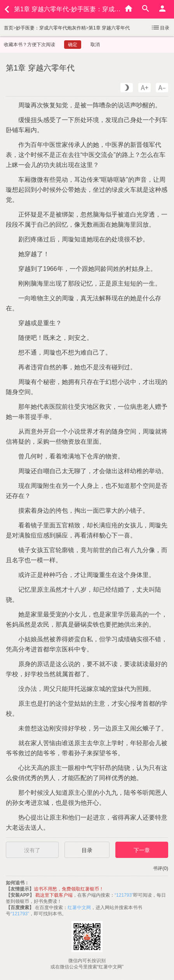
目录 (160, 28)
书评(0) (161, 868)
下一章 (142, 850)
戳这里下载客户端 (54, 895)
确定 (73, 45)
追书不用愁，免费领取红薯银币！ (69, 889)
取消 (95, 45)
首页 (9, 28)
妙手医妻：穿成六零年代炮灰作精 (51, 28)
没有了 (32, 850)
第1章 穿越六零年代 (109, 28)
